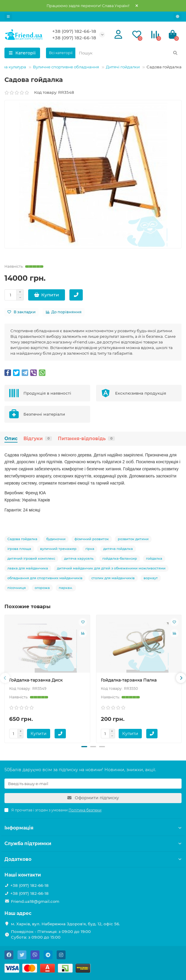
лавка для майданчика (28, 568)
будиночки (56, 539)
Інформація (93, 828)
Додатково (93, 859)
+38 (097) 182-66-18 (74, 31)
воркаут (151, 578)
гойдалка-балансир (120, 558)
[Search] (128, 53)
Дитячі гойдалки (123, 67)
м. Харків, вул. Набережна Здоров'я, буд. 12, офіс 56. (65, 924)
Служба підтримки (93, 843)
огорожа (42, 588)
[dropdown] (8, 17)
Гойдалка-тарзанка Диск (36, 680)
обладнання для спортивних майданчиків (45, 578)
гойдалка (154, 558)
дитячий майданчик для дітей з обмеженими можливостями (111, 568)
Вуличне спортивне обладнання (66, 67)
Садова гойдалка (22, 539)
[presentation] (5, 678)
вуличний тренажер (58, 549)
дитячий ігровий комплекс (31, 558)
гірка (90, 549)
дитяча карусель (79, 558)
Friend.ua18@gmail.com (35, 901)
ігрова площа (19, 549)
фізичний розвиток (92, 539)
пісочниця (17, 588)
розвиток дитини (133, 539)
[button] (84, 747)
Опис (11, 439)
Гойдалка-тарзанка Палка (129, 680)
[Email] (93, 784)
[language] (178, 17)
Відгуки (38, 439)
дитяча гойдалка (118, 549)
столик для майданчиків (113, 578)
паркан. (66, 588)
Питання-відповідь (86, 439)
